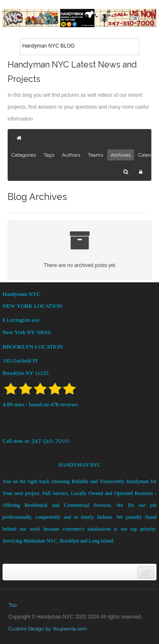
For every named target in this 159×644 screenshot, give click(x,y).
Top (13, 605)
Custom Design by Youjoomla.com (48, 629)
